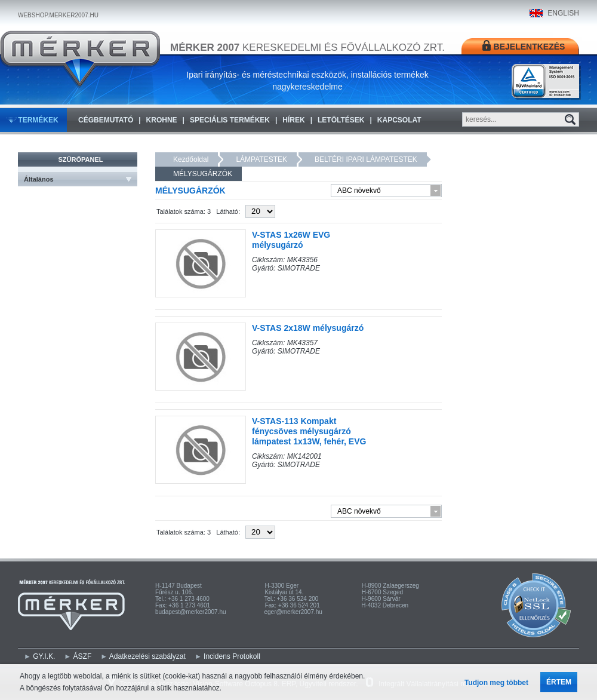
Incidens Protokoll (232, 656)
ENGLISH (563, 13)
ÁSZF (83, 656)
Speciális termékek (230, 120)
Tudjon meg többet (496, 683)
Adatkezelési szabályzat (147, 656)
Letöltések (341, 120)
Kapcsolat (399, 120)
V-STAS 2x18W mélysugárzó (308, 328)
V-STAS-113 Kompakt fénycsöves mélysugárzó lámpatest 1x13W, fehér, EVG (309, 431)
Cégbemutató (106, 120)
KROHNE (162, 120)
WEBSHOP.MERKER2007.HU (58, 15)
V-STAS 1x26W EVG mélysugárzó (291, 240)
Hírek (293, 120)
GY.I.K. (44, 656)
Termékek (38, 120)
